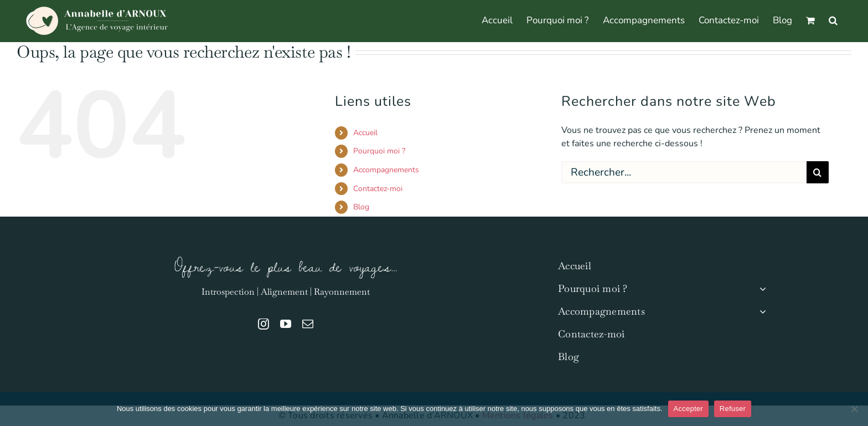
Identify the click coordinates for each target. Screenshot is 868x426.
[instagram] (263, 324)
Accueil (365, 133)
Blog (361, 207)
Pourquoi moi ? (379, 151)
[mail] (308, 324)
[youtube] (286, 324)
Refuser (733, 409)
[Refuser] (854, 409)
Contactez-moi (378, 189)
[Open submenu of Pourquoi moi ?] (760, 289)
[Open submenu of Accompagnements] (760, 312)
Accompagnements (386, 170)
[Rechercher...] (684, 172)
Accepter (688, 409)
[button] (833, 19)
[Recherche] (818, 172)
